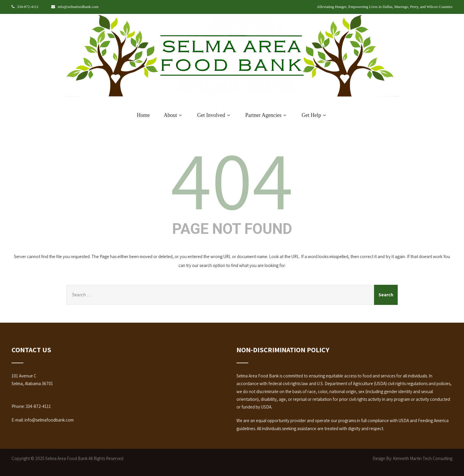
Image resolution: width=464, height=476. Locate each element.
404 (232, 179)
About (173, 115)
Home (143, 115)
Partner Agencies (266, 115)
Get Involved (214, 115)
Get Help (314, 115)
